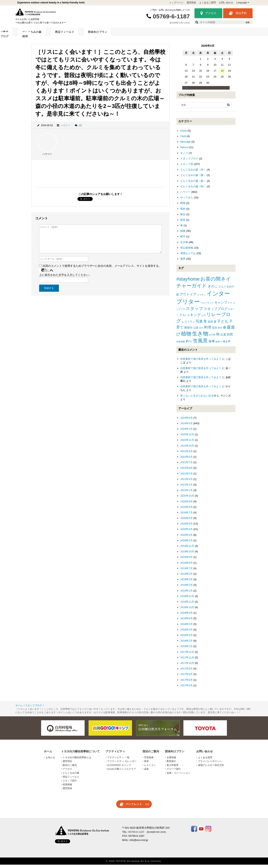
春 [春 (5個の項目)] (225, 331)
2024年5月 (186, 426)
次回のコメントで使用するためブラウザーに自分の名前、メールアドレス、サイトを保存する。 (102, 269)
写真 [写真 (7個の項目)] (199, 324)
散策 (183, 223)
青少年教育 (173, 768)
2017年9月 (186, 672)
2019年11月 (187, 549)
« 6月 (185, 91)
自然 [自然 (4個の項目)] (230, 337)
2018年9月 (186, 616)
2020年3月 (186, 538)
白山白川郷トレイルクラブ (122, 772)
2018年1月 (186, 649)
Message (185, 145)
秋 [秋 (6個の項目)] (218, 337)
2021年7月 (186, 465)
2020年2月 (186, 544)
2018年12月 (187, 599)
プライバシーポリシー (210, 764)
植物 (183, 234)
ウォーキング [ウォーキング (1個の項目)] (207, 306)
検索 (248, 22)
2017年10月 (187, 666)
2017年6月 (186, 683)
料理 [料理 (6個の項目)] (208, 330)
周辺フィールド (165, 35)
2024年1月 (186, 432)
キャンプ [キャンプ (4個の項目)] (221, 306)
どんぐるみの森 (138, 35)
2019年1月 (186, 594)
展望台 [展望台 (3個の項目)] (188, 331)
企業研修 (171, 760)
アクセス (208, 13)
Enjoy (184, 134)
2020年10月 (187, 499)
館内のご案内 (70, 768)
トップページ (176, 3)
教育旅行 (171, 764)
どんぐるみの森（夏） (193, 178)
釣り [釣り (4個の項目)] (189, 344)
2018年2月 (186, 644)
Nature (184, 150)
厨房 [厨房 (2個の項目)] (210, 325)
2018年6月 (186, 621)
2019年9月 (186, 560)
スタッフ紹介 (70, 784)
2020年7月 (186, 516)
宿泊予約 (238, 13)
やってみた (187, 201)
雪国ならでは (188, 256)
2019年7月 (186, 571)
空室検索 (149, 760)
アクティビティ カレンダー (122, 764)
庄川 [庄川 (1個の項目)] (201, 331)
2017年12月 (187, 655)
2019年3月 (186, 583)
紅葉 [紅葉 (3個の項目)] (223, 338)
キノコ (184, 156)
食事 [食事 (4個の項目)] (212, 344)
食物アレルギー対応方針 (211, 768)
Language (243, 3)
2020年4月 (186, 532)
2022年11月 (187, 443)
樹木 (183, 240)
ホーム (19, 709)
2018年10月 (187, 610)
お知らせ (50, 760)
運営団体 (191, 3)
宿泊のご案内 (113, 35)
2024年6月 (186, 421)
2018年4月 (186, 633)
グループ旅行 (174, 772)
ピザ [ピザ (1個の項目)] (204, 318)
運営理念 (67, 764)
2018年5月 (186, 627)
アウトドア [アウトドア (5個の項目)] (188, 298)
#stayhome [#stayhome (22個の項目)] (188, 282)
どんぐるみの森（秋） (193, 190)
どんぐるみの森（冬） (193, 173)
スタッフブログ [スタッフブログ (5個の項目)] (216, 312)
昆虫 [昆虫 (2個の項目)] (215, 331)
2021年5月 (186, 477)
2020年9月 (186, 504)
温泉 (146, 772)
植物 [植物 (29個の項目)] (186, 337)
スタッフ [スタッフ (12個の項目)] (194, 312)
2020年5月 (186, 527)
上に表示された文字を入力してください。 (65, 278)
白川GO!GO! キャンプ (119, 768)
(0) (80, 129)
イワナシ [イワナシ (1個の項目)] (202, 298)
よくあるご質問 (208, 3)
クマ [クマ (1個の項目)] (230, 306)
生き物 (184, 245)
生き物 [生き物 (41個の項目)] (200, 337)
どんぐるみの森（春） (193, 184)
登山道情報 (187, 251)
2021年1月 (186, 493)
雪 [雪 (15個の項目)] (195, 344)
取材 (183, 212)
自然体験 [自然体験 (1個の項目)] (181, 345)
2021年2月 (186, 488)
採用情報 (67, 788)
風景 (183, 262)
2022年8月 (186, 454)
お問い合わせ (226, 3)
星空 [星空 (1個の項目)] (220, 331)
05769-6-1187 (171, 16)
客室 (146, 764)
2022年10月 (187, 449)
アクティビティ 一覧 (118, 760)
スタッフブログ (218, 35)
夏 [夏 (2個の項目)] (215, 325)
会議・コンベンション (178, 776)
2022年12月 (187, 438)
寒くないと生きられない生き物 (198, 399)
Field (183, 139)
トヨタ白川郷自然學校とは (77, 760)
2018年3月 (186, 638)
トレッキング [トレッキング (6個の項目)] (190, 318)
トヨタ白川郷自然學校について (50, 35)
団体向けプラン (191, 35)
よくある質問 (205, 760)
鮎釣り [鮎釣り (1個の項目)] (219, 345)
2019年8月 (186, 566)
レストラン (150, 768)
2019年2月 (186, 588)
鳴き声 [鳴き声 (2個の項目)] (227, 345)
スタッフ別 (187, 167)
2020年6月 (186, 521)
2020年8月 (186, 510)
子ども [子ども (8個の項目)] (223, 324)
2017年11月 (187, 661)
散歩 (183, 217)
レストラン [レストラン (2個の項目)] (188, 325)
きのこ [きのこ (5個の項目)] (213, 289)
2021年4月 (186, 482)
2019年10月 (187, 555)
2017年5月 (186, 689)
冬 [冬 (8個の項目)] (205, 324)
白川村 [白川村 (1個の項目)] (212, 338)
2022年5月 (186, 460)
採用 (238, 35)
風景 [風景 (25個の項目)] (203, 344)
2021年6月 (186, 471)
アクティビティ (87, 35)
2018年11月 (187, 605)
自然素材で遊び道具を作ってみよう (201, 362)
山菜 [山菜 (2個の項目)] (196, 331)
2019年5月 (186, 577)
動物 (183, 206)
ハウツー (65, 129)
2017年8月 (186, 677)
